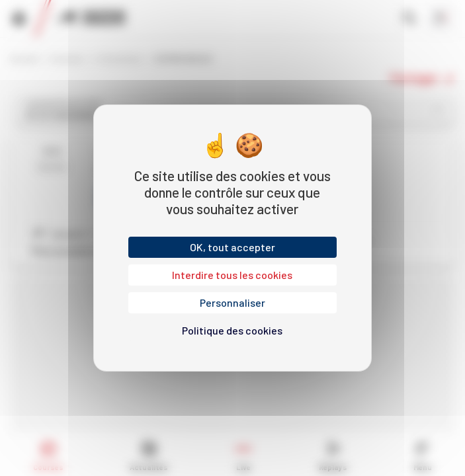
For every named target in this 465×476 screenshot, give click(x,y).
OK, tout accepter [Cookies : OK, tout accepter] (232, 247)
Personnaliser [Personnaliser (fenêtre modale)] (232, 302)
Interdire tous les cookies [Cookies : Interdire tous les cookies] (232, 275)
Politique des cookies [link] (232, 330)
